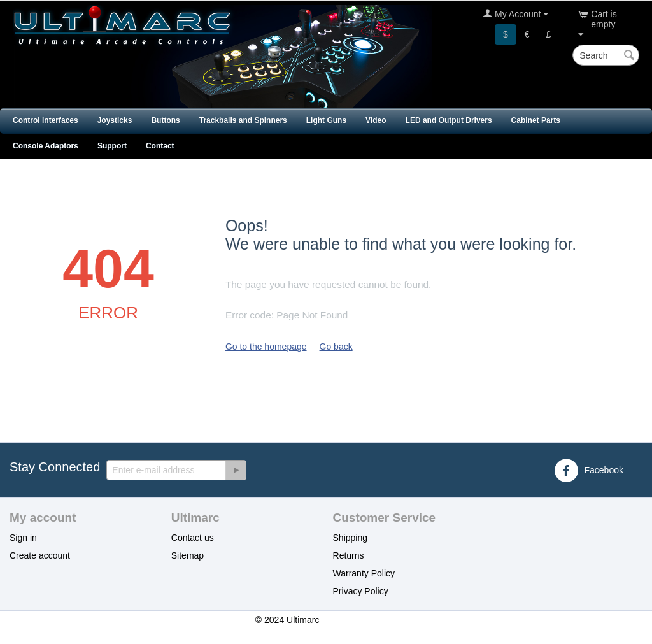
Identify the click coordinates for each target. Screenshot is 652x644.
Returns (349, 555)
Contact (160, 146)
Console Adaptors (46, 146)
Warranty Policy (364, 573)
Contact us (193, 538)
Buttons (165, 120)
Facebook (589, 471)
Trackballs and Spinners (243, 120)
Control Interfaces (46, 120)
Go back (336, 347)
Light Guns (326, 120)
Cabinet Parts (536, 120)
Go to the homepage (266, 347)
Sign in (23, 538)
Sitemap (188, 555)
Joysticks (115, 120)
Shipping (351, 538)
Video (376, 120)
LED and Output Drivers (449, 120)
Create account (40, 555)
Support (112, 146)
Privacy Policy (361, 591)
